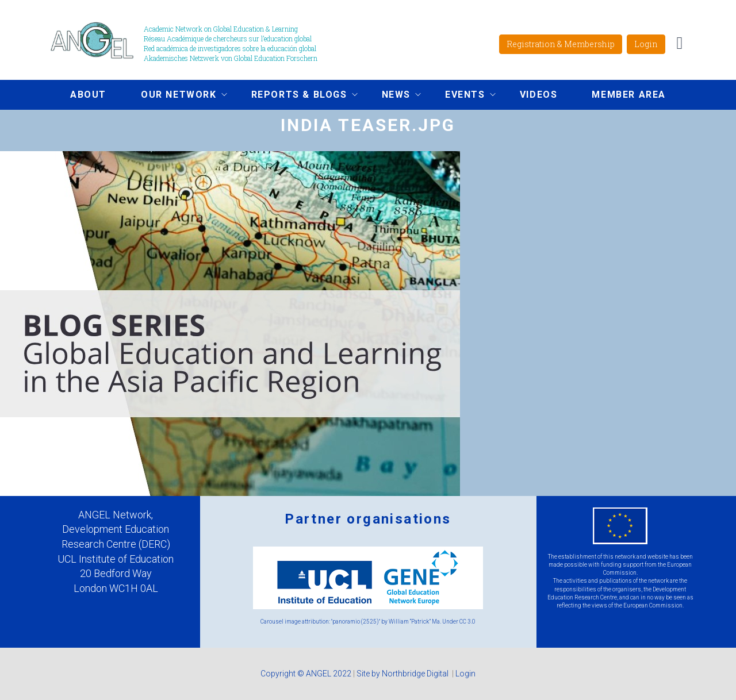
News (393, 96)
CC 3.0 (467, 622)
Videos (539, 95)
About (88, 95)
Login (646, 44)
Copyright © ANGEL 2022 (306, 674)
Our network (175, 96)
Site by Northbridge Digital (403, 674)
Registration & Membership (561, 44)
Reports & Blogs (296, 96)
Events (462, 96)
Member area (629, 95)
